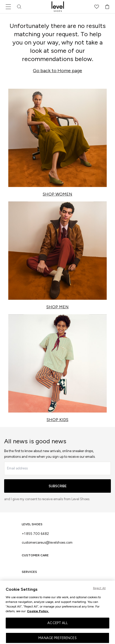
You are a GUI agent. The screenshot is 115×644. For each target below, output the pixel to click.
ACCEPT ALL (57, 625)
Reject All (99, 590)
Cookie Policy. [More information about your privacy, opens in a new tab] (38, 613)
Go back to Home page (58, 71)
